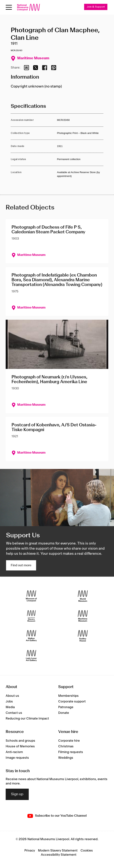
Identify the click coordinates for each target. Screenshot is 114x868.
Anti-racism (14, 752)
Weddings (66, 758)
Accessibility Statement (59, 855)
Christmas (66, 746)
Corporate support (72, 702)
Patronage (66, 707)
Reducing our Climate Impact (27, 719)
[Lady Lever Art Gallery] (31, 656)
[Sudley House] (83, 636)
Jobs (9, 702)
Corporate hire (69, 741)
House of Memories (20, 746)
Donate (64, 713)
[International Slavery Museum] (31, 616)
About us (12, 696)
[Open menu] (9, 7)
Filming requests (71, 752)
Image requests (17, 758)
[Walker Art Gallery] (31, 636)
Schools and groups (20, 741)
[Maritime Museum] (83, 616)
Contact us (14, 713)
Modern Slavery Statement (58, 851)
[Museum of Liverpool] (31, 596)
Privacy (30, 851)
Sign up (17, 794)
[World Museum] (83, 596)
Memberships (68, 696)
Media (10, 707)
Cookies (87, 851)
